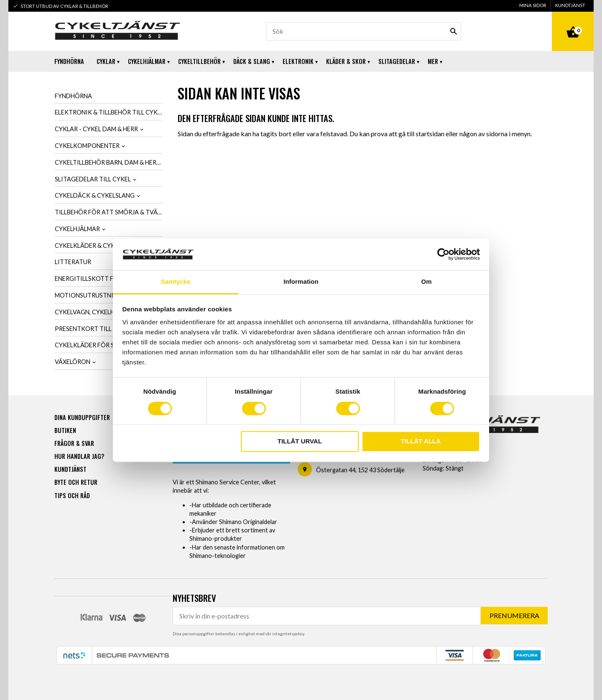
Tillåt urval (300, 442)
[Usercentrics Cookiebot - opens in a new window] (443, 254)
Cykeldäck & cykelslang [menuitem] (95, 195)
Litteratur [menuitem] (73, 262)
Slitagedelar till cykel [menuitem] (93, 179)
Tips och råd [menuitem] (72, 495)
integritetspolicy (288, 633)
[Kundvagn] (573, 23)
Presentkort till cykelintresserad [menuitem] (109, 329)
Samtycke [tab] (176, 282)
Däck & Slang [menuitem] (252, 61)
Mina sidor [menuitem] (533, 5)
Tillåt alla (421, 442)
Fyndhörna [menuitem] (69, 61)
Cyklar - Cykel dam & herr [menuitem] (96, 129)
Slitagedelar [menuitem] (397, 61)
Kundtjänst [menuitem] (570, 5)
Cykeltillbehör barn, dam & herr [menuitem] (107, 162)
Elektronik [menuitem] (298, 61)
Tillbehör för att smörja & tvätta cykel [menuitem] (109, 212)
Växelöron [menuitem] (73, 362)
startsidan (430, 134)
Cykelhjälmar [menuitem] (147, 61)
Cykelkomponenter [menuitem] (87, 146)
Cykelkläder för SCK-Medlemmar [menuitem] (108, 345)
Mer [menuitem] (433, 61)
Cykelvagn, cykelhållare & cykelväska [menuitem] (109, 312)
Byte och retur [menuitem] (76, 482)
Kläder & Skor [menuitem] (346, 61)
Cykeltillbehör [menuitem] (199, 61)
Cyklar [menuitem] (106, 61)
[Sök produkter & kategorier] (363, 31)
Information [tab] (301, 282)
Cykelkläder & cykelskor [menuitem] (96, 246)
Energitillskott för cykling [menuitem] (102, 279)
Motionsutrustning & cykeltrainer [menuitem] (109, 295)
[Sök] (454, 31)
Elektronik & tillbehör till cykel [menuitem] (109, 112)
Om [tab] (426, 282)
